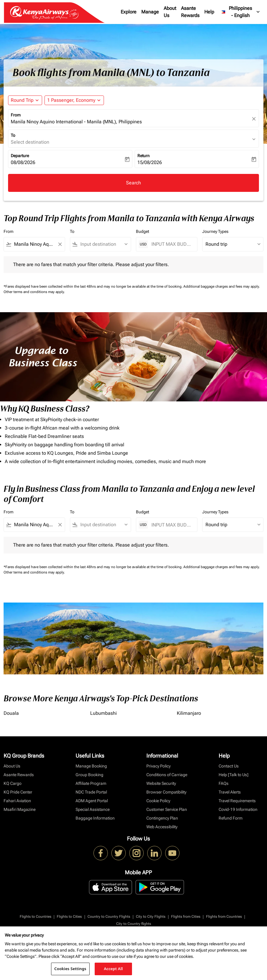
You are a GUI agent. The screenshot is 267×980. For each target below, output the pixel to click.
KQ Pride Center (18, 792)
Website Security (161, 783)
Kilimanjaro (189, 713)
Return (144, 156)
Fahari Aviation (17, 801)
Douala (11, 713)
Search (133, 183)
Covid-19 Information (238, 809)
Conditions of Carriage (167, 775)
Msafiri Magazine (20, 809)
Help (209, 12)
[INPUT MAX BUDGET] (171, 244)
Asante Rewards (190, 12)
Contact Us (229, 766)
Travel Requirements (237, 801)
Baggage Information (95, 818)
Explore (129, 12)
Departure (20, 156)
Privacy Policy (158, 766)
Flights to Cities (69, 917)
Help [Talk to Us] (234, 775)
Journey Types (215, 231)
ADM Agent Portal (92, 801)
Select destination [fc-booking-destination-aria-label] (30, 142)
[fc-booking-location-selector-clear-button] (255, 119)
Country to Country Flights (109, 917)
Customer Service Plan (167, 809)
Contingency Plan (162, 818)
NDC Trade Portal (91, 792)
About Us (170, 12)
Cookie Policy (158, 801)
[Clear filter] (60, 244)
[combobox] (34, 244)
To (13, 135)
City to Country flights (134, 924)
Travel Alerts (230, 792)
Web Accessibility (162, 827)
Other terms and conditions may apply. (34, 292)
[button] (74, 100)
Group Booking (89, 775)
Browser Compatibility (166, 792)
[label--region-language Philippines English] (241, 12)
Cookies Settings (70, 969)
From (16, 115)
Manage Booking (91, 766)
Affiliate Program (91, 783)
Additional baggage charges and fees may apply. (222, 286)
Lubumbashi (103, 713)
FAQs (224, 783)
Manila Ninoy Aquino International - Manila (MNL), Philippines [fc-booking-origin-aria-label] (76, 122)
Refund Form (231, 818)
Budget (142, 231)
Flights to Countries (36, 917)
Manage (150, 12)
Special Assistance (93, 809)
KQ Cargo (13, 783)
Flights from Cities (186, 917)
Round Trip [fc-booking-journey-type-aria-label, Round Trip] (22, 100)
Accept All (113, 969)
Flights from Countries (224, 917)
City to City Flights (151, 917)
